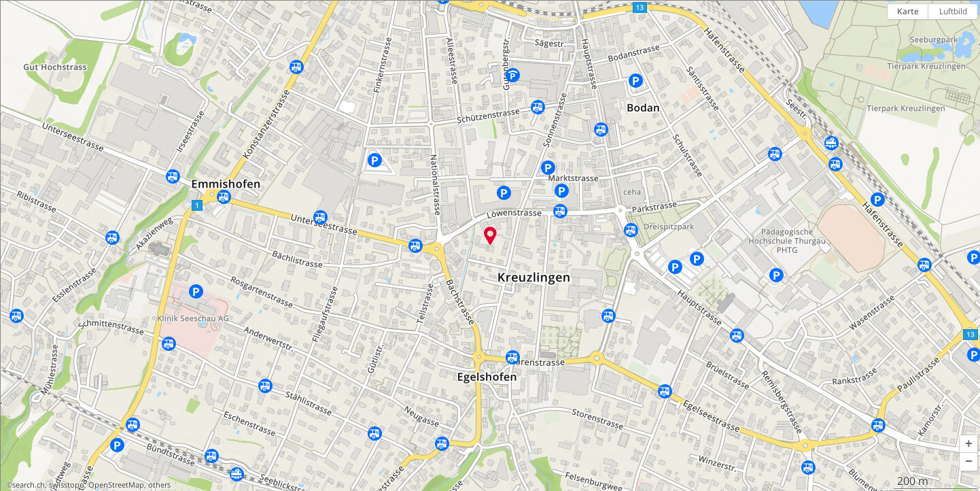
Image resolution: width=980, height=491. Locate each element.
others (159, 485)
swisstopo (67, 485)
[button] (968, 444)
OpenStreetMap (116, 485)
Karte (908, 11)
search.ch (29, 485)
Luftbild (953, 11)
